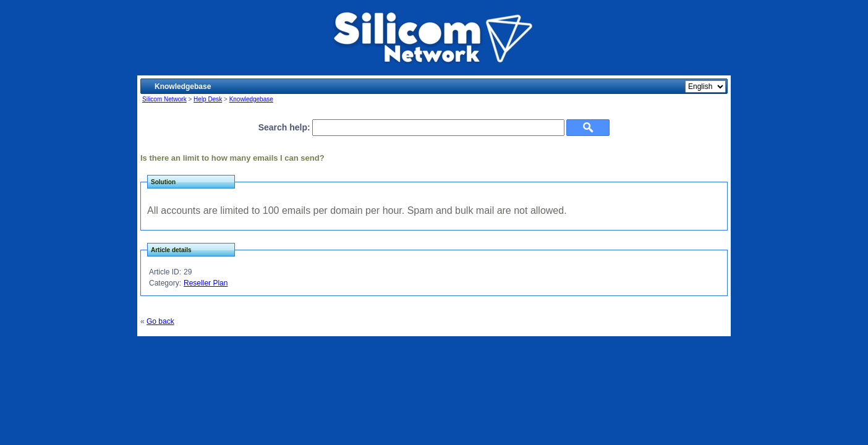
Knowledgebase (251, 99)
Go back (160, 321)
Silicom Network (164, 99)
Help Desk (208, 99)
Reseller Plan (206, 283)
